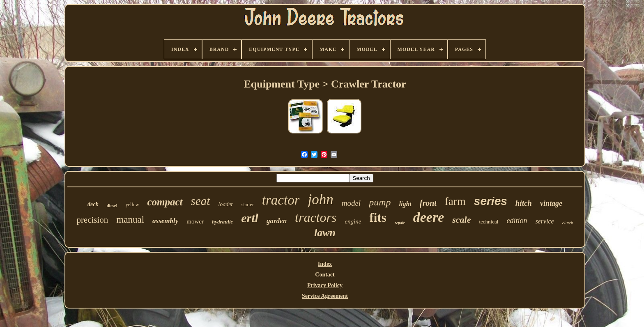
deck (93, 204)
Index (325, 264)
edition (517, 221)
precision (92, 220)
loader (226, 204)
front (428, 203)
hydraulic (222, 222)
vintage (551, 203)
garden (277, 221)
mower (195, 221)
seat (201, 201)
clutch (568, 223)
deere (429, 217)
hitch (524, 203)
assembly (165, 221)
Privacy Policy (325, 285)
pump (380, 202)
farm (455, 201)
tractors (316, 217)
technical (489, 222)
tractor (281, 200)
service (544, 221)
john (320, 199)
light (405, 204)
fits (378, 218)
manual (130, 220)
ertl (250, 218)
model (351, 203)
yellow (132, 205)
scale (461, 220)
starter (248, 205)
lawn (325, 233)
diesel (112, 205)
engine (353, 221)
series (491, 201)
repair (400, 223)
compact (165, 202)
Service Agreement (325, 296)
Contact (325, 275)
